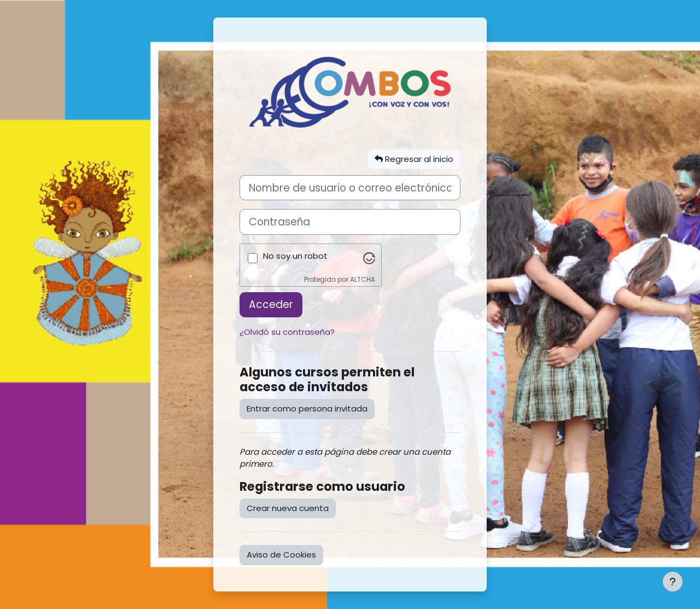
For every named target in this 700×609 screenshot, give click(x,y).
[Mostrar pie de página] (673, 582)
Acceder (271, 304)
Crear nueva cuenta (288, 508)
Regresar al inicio (414, 159)
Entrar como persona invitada (307, 408)
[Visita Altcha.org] (369, 258)
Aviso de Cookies (281, 555)
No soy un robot (295, 256)
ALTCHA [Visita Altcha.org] (363, 279)
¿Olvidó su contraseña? (287, 332)
